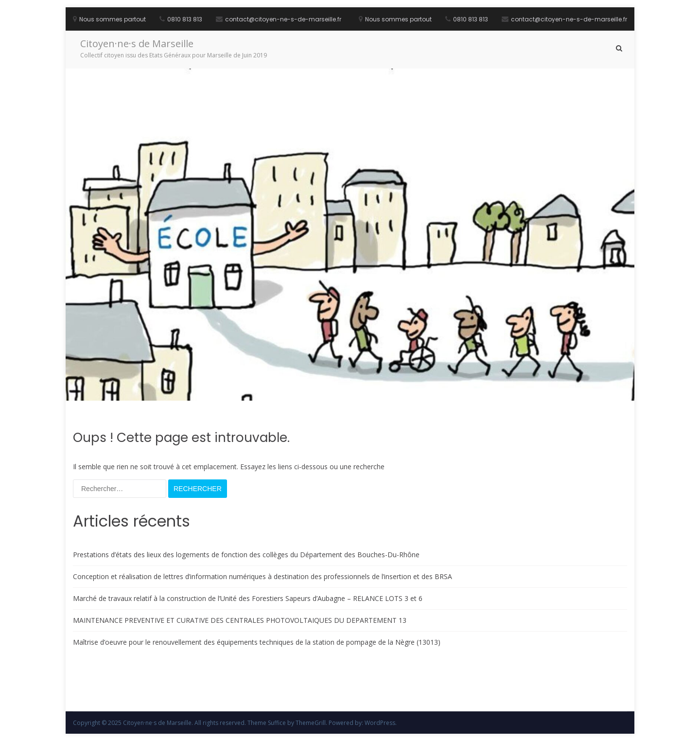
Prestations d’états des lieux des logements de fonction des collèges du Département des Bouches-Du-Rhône (246, 555)
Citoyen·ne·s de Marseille (137, 44)
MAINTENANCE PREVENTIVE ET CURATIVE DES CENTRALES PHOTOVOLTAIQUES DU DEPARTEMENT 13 (240, 620)
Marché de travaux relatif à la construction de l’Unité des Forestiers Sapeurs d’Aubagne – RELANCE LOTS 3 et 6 (248, 598)
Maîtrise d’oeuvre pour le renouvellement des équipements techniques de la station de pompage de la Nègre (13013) (257, 642)
